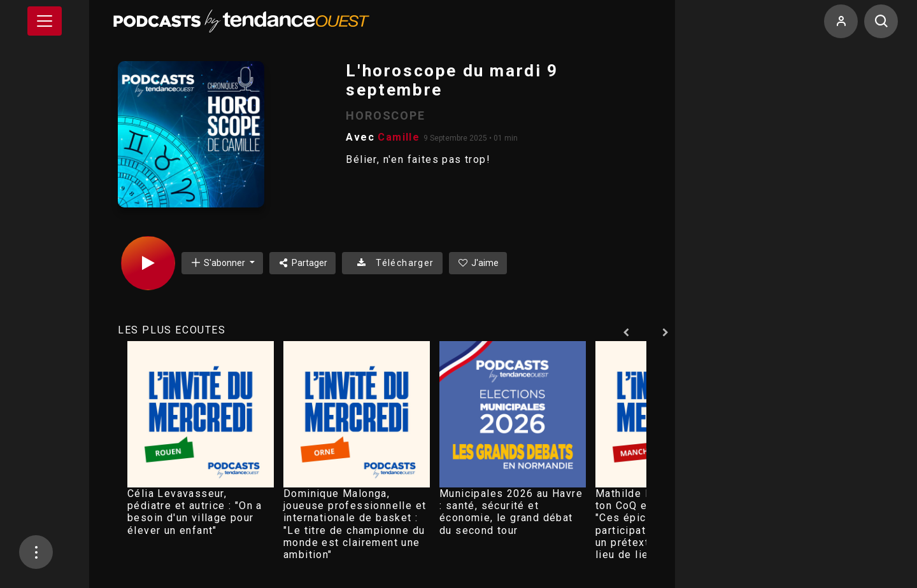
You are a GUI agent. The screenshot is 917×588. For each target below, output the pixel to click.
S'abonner (218, 262)
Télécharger (392, 263)
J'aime (478, 263)
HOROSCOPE (385, 115)
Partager (303, 263)
